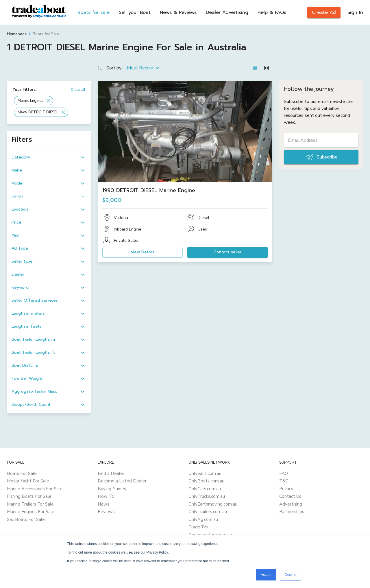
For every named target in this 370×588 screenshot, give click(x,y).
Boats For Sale (22, 473)
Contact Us (290, 496)
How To (106, 496)
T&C (284, 481)
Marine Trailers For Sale (30, 504)
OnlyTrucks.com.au (207, 496)
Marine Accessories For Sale (35, 489)
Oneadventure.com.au (210, 535)
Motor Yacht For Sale (28, 481)
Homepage (17, 34)
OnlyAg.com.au (203, 519)
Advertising (291, 504)
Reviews (106, 512)
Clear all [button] (78, 90)
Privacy (286, 489)
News (103, 504)
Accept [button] (266, 575)
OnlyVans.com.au (205, 473)
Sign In (355, 12)
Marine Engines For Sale (31, 512)
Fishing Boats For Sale (29, 496)
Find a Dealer (111, 473)
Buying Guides (112, 489)
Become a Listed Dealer (122, 481)
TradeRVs (198, 527)
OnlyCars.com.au (205, 489)
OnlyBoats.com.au (206, 481)
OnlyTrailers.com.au (208, 512)
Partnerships (292, 512)
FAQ (284, 473)
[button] (34, 101)
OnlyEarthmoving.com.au (213, 504)
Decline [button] (291, 575)
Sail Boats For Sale (26, 519)
